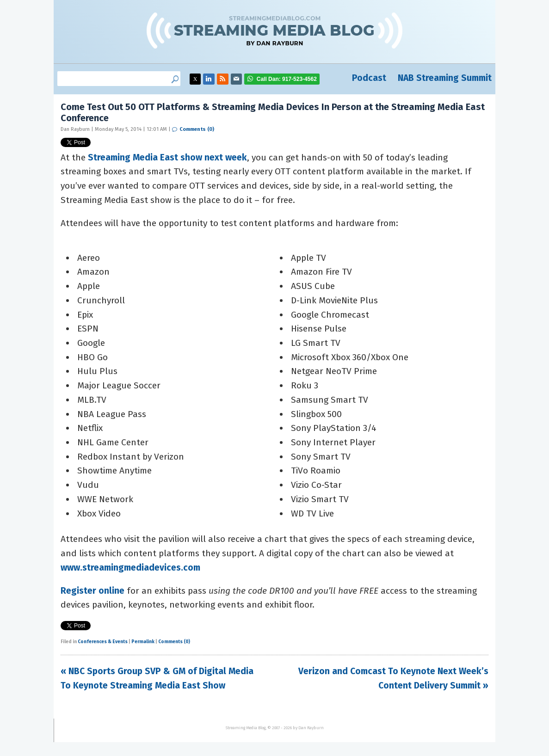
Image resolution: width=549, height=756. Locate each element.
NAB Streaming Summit (445, 78)
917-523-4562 (287, 79)
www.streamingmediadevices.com (130, 568)
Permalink (143, 642)
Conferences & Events (103, 642)
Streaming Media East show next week (167, 157)
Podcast (369, 78)
